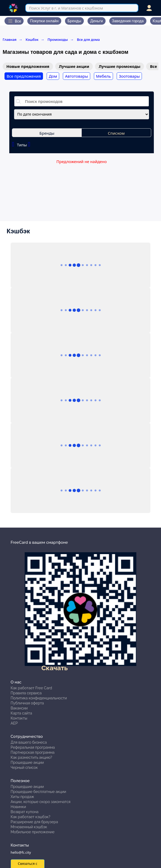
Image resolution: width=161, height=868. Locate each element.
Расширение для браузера (34, 822)
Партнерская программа (32, 752)
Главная (13, 40)
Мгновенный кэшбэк (29, 827)
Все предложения (24, 76)
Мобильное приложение (33, 832)
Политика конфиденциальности (39, 698)
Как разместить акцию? (31, 757)
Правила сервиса (26, 693)
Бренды (47, 133)
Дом (53, 76)
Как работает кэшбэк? (31, 817)
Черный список (24, 768)
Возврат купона (25, 812)
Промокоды (61, 40)
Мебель (103, 76)
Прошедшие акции (27, 762)
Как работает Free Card (31, 688)
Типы (21, 144)
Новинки (18, 807)
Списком (116, 133)
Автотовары (77, 76)
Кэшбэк (35, 40)
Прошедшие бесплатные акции (38, 792)
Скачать (55, 668)
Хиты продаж (22, 797)
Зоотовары (129, 76)
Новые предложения (28, 66)
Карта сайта (21, 713)
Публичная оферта (27, 703)
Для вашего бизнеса (29, 742)
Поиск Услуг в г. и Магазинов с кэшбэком (66, 8)
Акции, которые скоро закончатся (41, 802)
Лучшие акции (74, 66)
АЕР (14, 723)
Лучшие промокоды (119, 66)
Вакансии (19, 708)
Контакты (19, 718)
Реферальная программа (33, 747)
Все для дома (88, 40)
